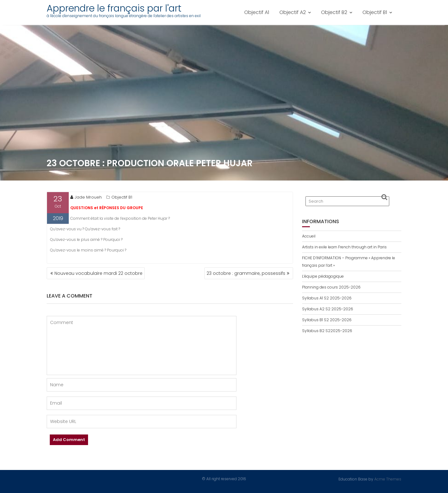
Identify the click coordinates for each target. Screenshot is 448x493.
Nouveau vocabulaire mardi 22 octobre (98, 273)
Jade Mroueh (86, 198)
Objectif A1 (257, 12)
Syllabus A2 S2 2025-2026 (328, 309)
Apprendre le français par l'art (114, 8)
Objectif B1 (375, 12)
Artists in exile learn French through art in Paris (344, 247)
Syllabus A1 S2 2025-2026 (327, 298)
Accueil (309, 236)
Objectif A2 (293, 12)
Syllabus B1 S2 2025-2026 (327, 320)
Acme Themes (388, 479)
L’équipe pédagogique (323, 276)
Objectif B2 (334, 12)
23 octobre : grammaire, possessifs (246, 273)
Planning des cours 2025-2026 (331, 287)
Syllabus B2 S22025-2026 (327, 331)
